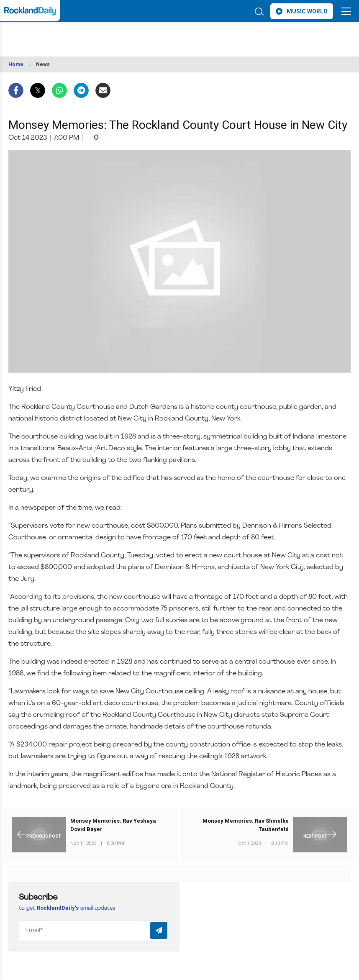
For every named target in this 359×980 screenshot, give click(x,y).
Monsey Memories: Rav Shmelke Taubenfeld (246, 825)
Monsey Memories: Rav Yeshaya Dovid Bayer (113, 825)
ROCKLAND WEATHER (83, 35)
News (43, 64)
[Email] (94, 931)
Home (16, 64)
